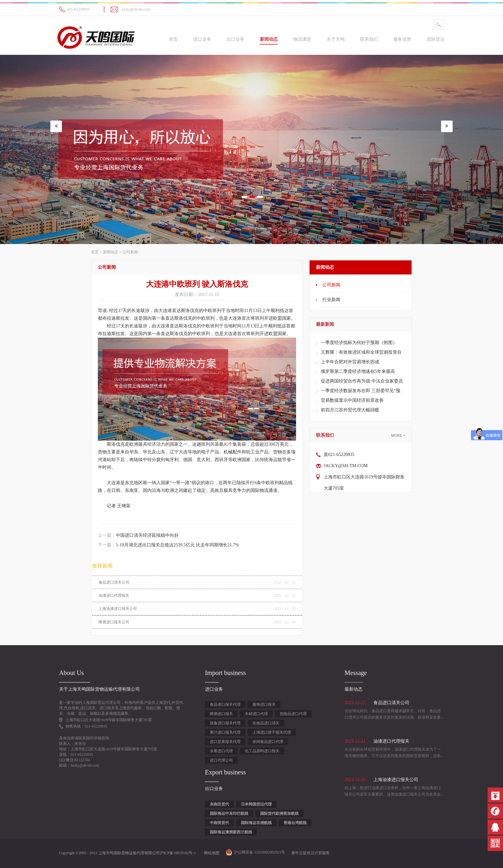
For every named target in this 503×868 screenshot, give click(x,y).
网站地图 (211, 853)
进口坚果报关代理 (225, 742)
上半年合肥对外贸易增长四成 (350, 362)
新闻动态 (111, 252)
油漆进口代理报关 (114, 595)
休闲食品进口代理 (268, 742)
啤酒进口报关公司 (114, 622)
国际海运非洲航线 (256, 823)
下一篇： (168, 545)
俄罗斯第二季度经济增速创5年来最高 (358, 371)
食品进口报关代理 (225, 704)
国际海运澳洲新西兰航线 (231, 832)
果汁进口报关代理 (225, 732)
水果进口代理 (221, 751)
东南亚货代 (219, 804)
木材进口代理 (256, 714)
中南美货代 (219, 823)
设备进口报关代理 (225, 723)
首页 (173, 39)
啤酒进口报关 (221, 714)
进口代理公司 (221, 760)
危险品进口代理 (293, 714)
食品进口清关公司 (114, 582)
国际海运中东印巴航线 (229, 813)
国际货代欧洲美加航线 (279, 813)
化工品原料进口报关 (262, 751)
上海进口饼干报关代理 (272, 732)
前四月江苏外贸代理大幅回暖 (350, 410)
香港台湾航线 (295, 823)
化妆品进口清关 (266, 723)
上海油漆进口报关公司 (118, 609)
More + (398, 435)
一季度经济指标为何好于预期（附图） (359, 343)
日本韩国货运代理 (256, 804)
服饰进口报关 (264, 704)
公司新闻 (130, 252)
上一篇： (138, 535)
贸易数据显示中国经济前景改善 (352, 400)
